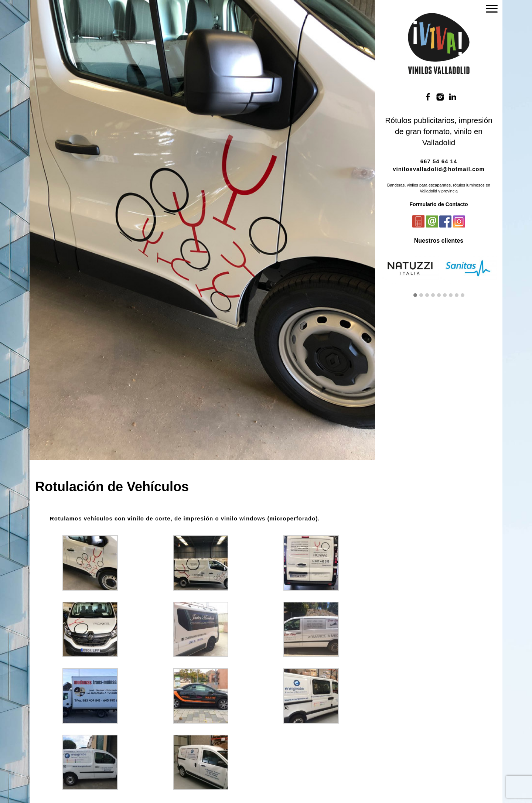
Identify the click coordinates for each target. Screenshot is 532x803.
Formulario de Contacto (439, 204)
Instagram (440, 97)
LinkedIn (453, 97)
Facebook (428, 97)
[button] (415, 295)
